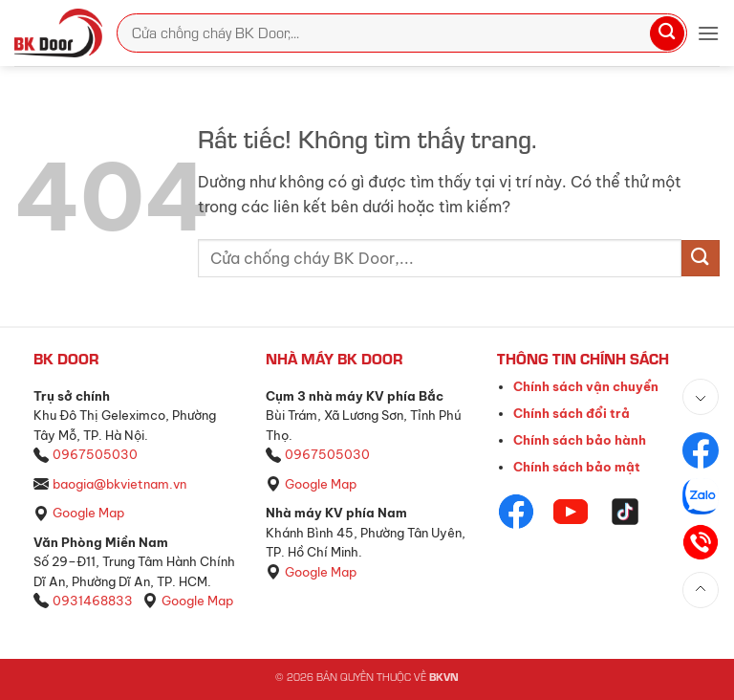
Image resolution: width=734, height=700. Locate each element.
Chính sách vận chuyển (586, 386)
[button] (708, 33)
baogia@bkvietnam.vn (119, 484)
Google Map (88, 513)
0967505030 (95, 454)
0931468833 (93, 601)
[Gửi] (667, 33)
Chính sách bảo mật (577, 467)
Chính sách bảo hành (580, 440)
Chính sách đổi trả (572, 413)
